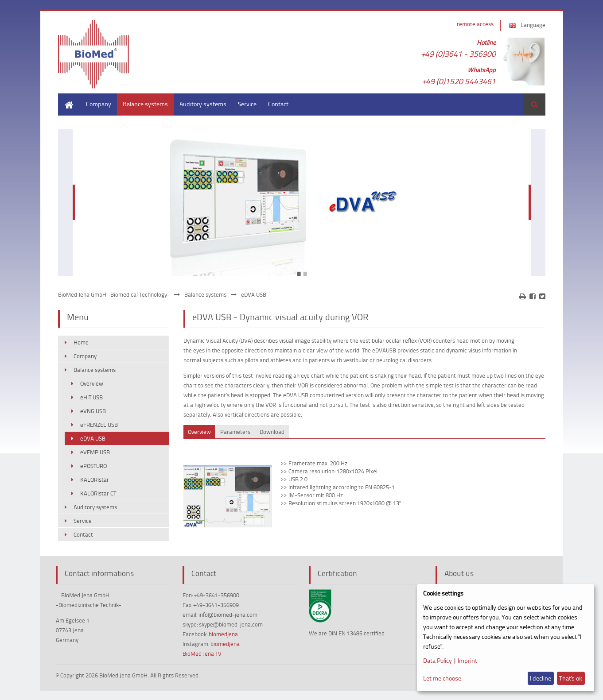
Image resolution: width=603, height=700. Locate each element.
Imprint (467, 660)
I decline (541, 678)
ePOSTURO (93, 466)
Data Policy (438, 660)
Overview (92, 383)
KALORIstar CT (98, 493)
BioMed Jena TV (202, 654)
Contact (278, 104)
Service (247, 104)
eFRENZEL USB (99, 425)
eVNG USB (93, 411)
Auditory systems (203, 104)
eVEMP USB (95, 452)
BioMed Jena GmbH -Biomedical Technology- (114, 294)
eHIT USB (91, 397)
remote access (475, 24)
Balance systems (145, 104)
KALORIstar (95, 480)
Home (66, 98)
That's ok (571, 678)
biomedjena (223, 634)
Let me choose (442, 678)
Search (534, 104)
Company (99, 104)
